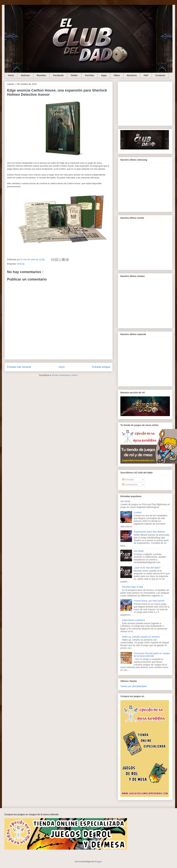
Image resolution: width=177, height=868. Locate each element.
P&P (146, 75)
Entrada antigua (101, 367)
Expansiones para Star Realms (149, 532)
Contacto (160, 75)
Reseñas (41, 75)
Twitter (74, 75)
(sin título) (125, 501)
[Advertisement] (145, 103)
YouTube (89, 75)
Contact (138, 512)
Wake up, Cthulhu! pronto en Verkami (141, 637)
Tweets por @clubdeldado (133, 686)
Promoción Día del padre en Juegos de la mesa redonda (152, 655)
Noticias (25, 75)
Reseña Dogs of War (133, 587)
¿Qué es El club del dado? (147, 568)
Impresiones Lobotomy (134, 620)
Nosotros (132, 75)
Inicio (11, 75)
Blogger (98, 861)
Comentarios (130, 485)
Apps (104, 75)
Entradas (128, 480)
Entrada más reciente (19, 367)
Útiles (117, 75)
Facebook (58, 75)
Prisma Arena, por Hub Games (149, 601)
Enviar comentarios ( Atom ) (65, 375)
